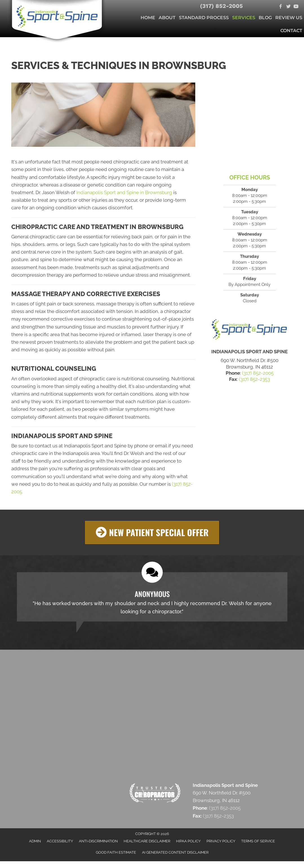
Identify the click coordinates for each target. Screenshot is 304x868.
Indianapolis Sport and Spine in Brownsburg (124, 192)
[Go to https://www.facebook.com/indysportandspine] (281, 7)
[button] (152, 532)
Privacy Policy (221, 841)
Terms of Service (258, 841)
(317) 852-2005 (221, 6)
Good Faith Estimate (116, 852)
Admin (35, 841)
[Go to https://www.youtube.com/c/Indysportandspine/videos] (296, 7)
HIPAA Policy (188, 841)
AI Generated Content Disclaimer (175, 852)
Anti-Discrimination (98, 841)
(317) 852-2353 (254, 379)
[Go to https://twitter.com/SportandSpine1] (288, 7)
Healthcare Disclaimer (147, 841)
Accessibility (60, 841)
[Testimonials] (152, 597)
